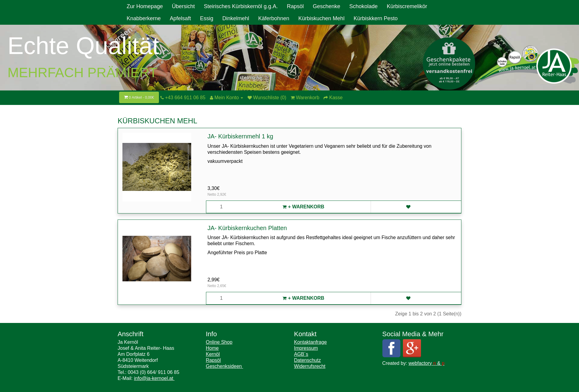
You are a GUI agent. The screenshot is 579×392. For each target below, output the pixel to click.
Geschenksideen (225, 366)
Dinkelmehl (236, 18)
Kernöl (213, 354)
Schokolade (363, 6)
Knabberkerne (144, 18)
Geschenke (326, 6)
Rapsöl (295, 6)
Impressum (306, 348)
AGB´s (301, 354)
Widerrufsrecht (310, 366)
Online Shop (219, 342)
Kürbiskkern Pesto (375, 18)
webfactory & (427, 363)
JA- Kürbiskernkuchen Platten (247, 228)
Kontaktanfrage (310, 342)
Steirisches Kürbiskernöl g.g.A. (241, 6)
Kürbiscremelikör (407, 6)
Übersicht (183, 6)
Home (212, 348)
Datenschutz (307, 360)
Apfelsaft (180, 18)
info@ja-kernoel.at (154, 378)
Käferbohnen (274, 18)
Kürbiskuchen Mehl (321, 18)
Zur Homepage (145, 6)
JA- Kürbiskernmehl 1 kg (240, 136)
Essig (207, 18)
